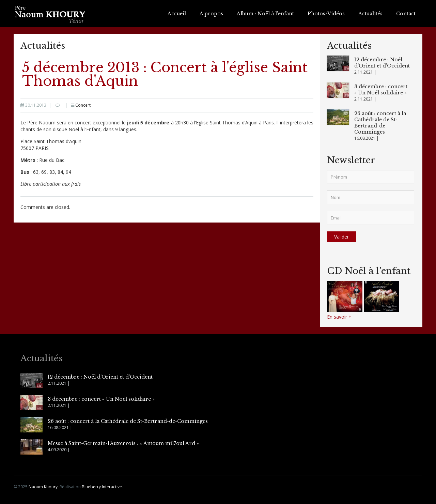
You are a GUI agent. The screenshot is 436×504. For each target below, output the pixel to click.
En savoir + (339, 317)
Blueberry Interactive (102, 487)
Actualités (370, 14)
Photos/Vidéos (326, 14)
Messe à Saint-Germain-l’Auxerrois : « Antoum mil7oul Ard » (123, 443)
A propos (211, 14)
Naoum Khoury (43, 487)
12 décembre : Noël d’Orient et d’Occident (382, 63)
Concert (83, 105)
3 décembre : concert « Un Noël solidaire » (381, 90)
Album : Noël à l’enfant (265, 14)
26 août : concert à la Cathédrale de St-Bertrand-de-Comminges (380, 123)
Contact (406, 14)
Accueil (177, 14)
